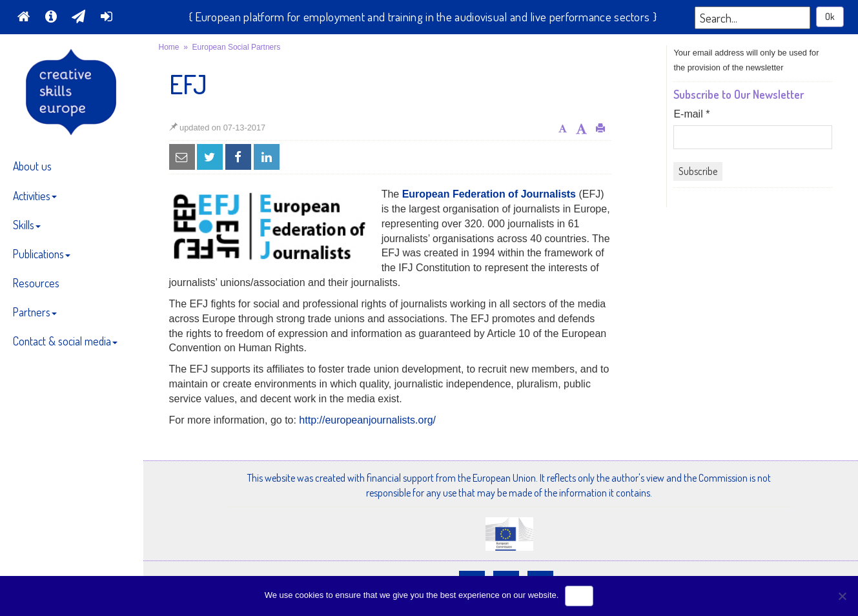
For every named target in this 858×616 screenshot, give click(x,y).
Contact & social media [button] (65, 341)
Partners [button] (35, 312)
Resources (36, 283)
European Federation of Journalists (489, 194)
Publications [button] (42, 254)
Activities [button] (35, 196)
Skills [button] (27, 225)
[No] (842, 596)
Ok (830, 16)
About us (32, 166)
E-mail (691, 114)
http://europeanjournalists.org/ (367, 420)
